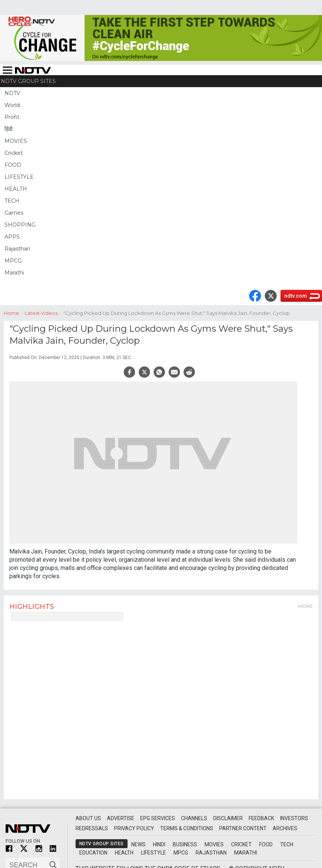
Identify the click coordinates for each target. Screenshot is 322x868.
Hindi (159, 844)
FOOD (13, 165)
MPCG (13, 261)
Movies (214, 844)
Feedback (261, 818)
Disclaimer (228, 818)
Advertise (121, 818)
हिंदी (9, 129)
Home (14, 312)
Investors (294, 818)
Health (124, 853)
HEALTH (16, 189)
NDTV (12, 93)
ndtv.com (296, 296)
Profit (12, 117)
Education (93, 853)
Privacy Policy (134, 828)
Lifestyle (154, 853)
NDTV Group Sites (28, 81)
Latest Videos (44, 312)
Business (185, 844)
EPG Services (158, 818)
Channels (194, 818)
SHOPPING (20, 225)
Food (266, 844)
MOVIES (16, 141)
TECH (12, 201)
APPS (12, 237)
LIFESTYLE (19, 177)
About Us (88, 818)
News (138, 844)
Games (14, 213)
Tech (287, 844)
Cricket (14, 153)
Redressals (92, 828)
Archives (285, 828)
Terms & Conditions (187, 828)
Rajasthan (17, 249)
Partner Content (243, 828)
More (305, 606)
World (12, 105)
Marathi (14, 273)
